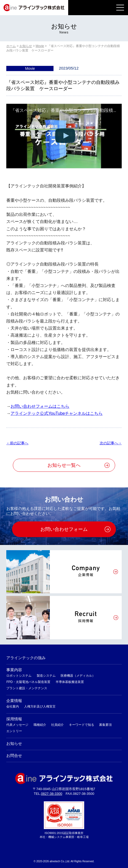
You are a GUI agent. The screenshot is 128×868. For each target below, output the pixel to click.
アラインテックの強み (26, 658)
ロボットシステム (19, 676)
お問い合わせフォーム (64, 529)
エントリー (14, 731)
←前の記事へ (17, 443)
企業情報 (14, 701)
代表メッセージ (17, 725)
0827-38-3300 (52, 794)
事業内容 (14, 670)
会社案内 (13, 706)
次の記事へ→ (111, 443)
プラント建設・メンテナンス (27, 688)
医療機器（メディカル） (78, 676)
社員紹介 (57, 725)
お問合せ (14, 755)
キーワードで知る (82, 725)
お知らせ (14, 743)
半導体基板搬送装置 (70, 682)
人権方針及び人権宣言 (40, 706)
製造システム (46, 676)
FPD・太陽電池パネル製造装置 (28, 682)
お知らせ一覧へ (64, 465)
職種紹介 (40, 725)
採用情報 (14, 719)
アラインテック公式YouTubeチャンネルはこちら (57, 413)
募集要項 (105, 725)
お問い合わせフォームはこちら (40, 406)
